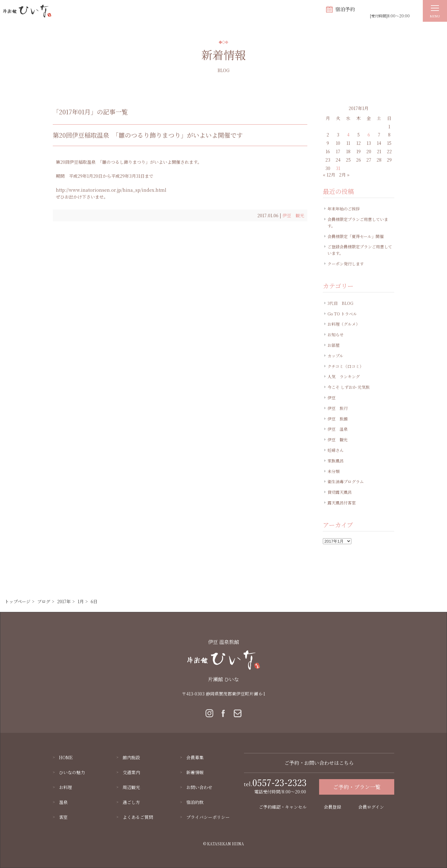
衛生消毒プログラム (346, 482)
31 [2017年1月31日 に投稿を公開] (338, 168)
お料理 (65, 787)
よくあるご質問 (138, 817)
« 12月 (329, 175)
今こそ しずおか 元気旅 (349, 387)
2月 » (344, 175)
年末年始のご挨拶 (344, 209)
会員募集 (195, 757)
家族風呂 (336, 461)
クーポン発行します (346, 264)
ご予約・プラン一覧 (357, 787)
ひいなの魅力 (72, 772)
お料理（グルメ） (344, 324)
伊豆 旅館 (338, 419)
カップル (335, 356)
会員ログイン (371, 807)
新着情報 (195, 772)
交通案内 (131, 772)
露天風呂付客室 (342, 503)
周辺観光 (131, 787)
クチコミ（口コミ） (345, 366)
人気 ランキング (344, 377)
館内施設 (131, 757)
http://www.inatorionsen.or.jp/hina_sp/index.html (111, 190)
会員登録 (332, 807)
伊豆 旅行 (338, 408)
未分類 (334, 471)
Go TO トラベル (342, 314)
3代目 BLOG (340, 303)
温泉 (63, 802)
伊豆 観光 (293, 215)
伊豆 (332, 398)
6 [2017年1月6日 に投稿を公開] (369, 135)
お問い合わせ (199, 787)
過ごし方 (131, 802)
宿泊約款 (195, 802)
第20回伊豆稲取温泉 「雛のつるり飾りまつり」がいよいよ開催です (148, 135)
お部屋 (334, 345)
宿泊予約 (345, 9)
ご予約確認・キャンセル (283, 807)
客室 (63, 817)
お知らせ (336, 335)
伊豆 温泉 (338, 429)
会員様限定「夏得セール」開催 (356, 236)
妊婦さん (336, 450)
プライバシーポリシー (208, 817)
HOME (66, 757)
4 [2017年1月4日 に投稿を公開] (348, 135)
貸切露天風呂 (340, 492)
